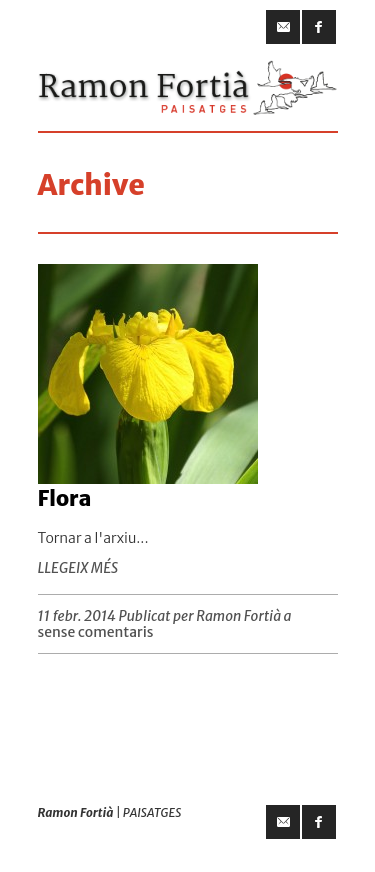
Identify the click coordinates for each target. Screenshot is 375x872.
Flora (65, 498)
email (283, 27)
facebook (319, 27)
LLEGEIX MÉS (78, 568)
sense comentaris (96, 632)
